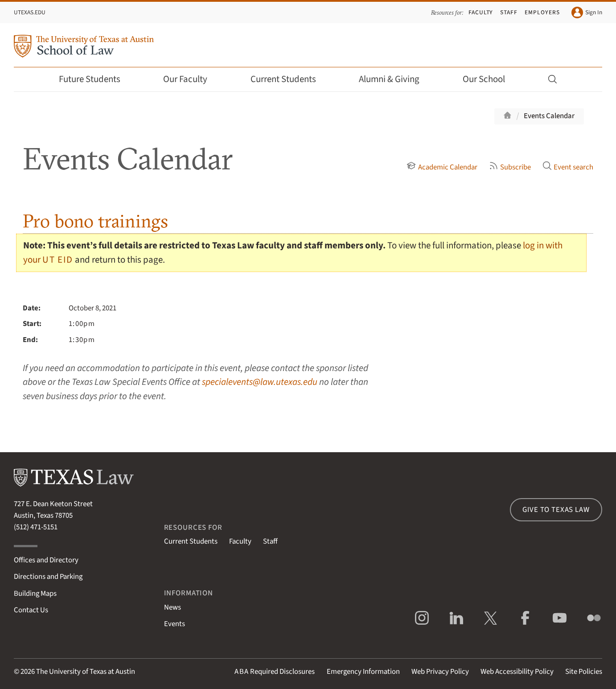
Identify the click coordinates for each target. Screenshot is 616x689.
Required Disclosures (275, 672)
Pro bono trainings (95, 221)
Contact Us (31, 610)
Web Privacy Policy (440, 672)
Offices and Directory (46, 560)
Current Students (289, 79)
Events (175, 624)
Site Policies (584, 672)
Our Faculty (191, 79)
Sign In (587, 12)
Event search (568, 167)
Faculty (481, 12)
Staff (509, 12)
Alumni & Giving (395, 79)
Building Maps (35, 594)
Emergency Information (363, 672)
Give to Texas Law (556, 510)
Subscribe (510, 167)
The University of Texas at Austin (86, 672)
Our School (490, 79)
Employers (542, 12)
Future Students (96, 79)
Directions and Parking (48, 577)
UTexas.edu (30, 12)
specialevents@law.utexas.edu (260, 382)
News (172, 607)
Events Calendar (549, 116)
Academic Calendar (442, 167)
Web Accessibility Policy (517, 672)
